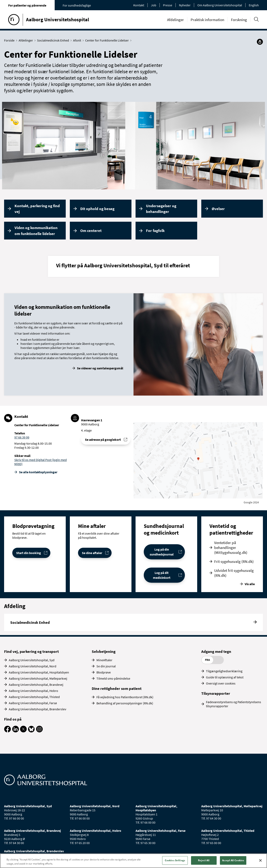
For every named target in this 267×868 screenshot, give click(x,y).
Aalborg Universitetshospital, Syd (32, 660)
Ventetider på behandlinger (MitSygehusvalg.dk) (231, 548)
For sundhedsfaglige (77, 5)
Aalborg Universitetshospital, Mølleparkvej (38, 678)
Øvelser (218, 209)
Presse (168, 5)
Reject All (204, 860)
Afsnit (78, 40)
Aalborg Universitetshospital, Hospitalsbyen (39, 672)
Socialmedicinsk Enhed (54, 40)
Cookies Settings (175, 860)
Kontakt (139, 5)
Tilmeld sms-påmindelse (113, 678)
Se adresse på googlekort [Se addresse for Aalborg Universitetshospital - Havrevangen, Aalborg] (103, 440)
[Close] (260, 860)
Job (154, 5)
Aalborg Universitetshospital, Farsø (33, 703)
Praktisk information (207, 20)
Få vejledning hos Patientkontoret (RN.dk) (125, 697)
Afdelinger (175, 20)
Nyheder (185, 5)
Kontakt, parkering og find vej (37, 209)
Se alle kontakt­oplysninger (38, 472)
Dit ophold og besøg (97, 209)
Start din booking (29, 553)
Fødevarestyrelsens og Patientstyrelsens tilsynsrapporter (234, 704)
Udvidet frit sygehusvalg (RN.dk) (234, 573)
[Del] (260, 42)
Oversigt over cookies (221, 683)
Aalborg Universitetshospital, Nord (33, 666)
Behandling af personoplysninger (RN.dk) (125, 703)
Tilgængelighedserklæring (224, 671)
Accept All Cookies (233, 860)
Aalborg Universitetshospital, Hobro (33, 691)
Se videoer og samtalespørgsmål (100, 368)
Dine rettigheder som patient (117, 688)
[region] (133, 861)
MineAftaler (104, 660)
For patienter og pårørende (27, 5)
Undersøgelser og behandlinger (161, 209)
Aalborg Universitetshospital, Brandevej (36, 685)
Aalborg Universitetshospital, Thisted (34, 697)
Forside (10, 40)
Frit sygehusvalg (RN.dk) (234, 561)
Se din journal (106, 666)
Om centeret (91, 230)
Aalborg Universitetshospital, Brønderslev (37, 709)
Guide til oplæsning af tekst (225, 677)
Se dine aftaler (92, 553)
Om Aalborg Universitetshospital (220, 5)
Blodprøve (104, 672)
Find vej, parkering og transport (31, 651)
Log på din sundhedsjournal (162, 552)
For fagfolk (155, 230)
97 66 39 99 (22, 437)
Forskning (239, 20)
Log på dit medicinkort (162, 575)
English (254, 5)
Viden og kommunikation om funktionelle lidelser (36, 231)
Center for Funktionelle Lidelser (108, 40)
